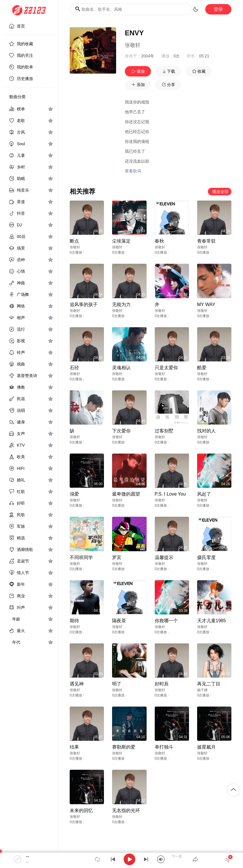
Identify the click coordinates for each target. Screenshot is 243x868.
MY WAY (206, 304)
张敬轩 (133, 45)
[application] (122, 859)
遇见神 (77, 684)
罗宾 (117, 557)
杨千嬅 (202, 690)
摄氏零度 (206, 557)
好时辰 (162, 684)
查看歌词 (133, 171)
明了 (117, 684)
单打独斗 (164, 747)
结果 (74, 747)
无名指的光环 (126, 810)
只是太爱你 (166, 368)
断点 (74, 241)
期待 (74, 621)
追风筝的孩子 (84, 304)
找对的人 (206, 431)
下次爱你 (121, 431)
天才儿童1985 (212, 621)
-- (27, 856)
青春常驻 (206, 241)
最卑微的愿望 (126, 494)
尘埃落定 (121, 241)
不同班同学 (81, 557)
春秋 (159, 241)
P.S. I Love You (170, 494)
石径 (74, 368)
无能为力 (121, 304)
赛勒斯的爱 (124, 747)
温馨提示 (164, 557)
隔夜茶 (119, 621)
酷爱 (202, 368)
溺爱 (74, 494)
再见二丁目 (209, 684)
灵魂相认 (121, 368)
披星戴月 (206, 747)
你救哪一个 (166, 621)
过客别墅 (164, 431)
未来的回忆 (81, 810)
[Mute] (161, 859)
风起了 (204, 494)
